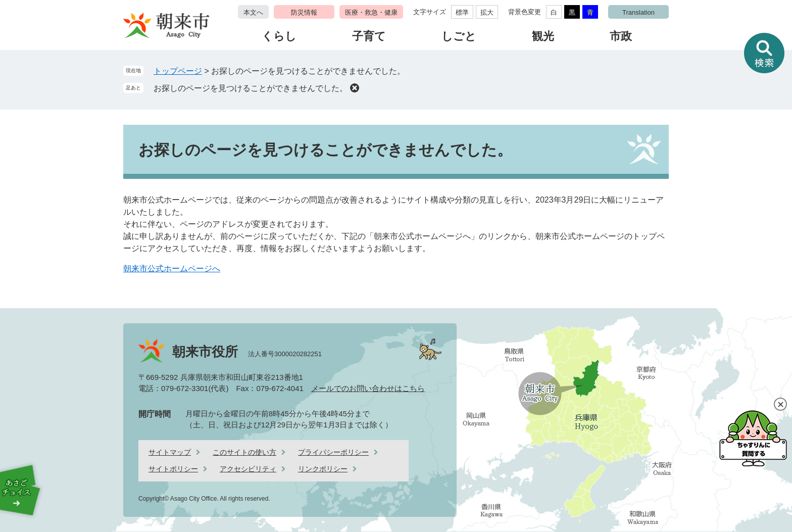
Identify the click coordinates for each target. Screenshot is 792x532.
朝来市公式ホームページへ (172, 269)
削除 (355, 88)
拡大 (487, 12)
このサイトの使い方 (244, 452)
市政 (621, 36)
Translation (638, 12)
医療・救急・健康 (371, 12)
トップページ (178, 71)
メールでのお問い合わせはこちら (368, 388)
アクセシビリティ (248, 469)
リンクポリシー (323, 469)
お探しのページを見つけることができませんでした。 (251, 88)
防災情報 (304, 12)
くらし (279, 36)
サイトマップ (170, 452)
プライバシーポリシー (333, 452)
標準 (462, 12)
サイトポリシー (173, 469)
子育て (369, 36)
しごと (459, 36)
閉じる (780, 404)
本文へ (253, 12)
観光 (543, 36)
